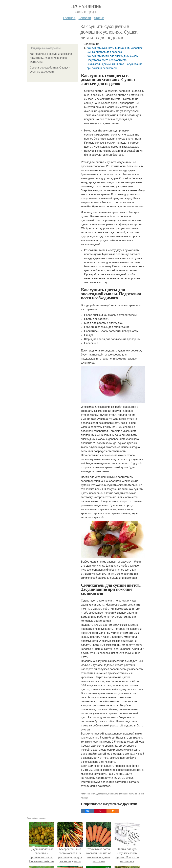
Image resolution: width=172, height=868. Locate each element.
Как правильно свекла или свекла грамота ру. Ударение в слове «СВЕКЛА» (51, 58)
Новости (85, 18)
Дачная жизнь (86, 6)
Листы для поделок (99, 794)
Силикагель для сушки (118, 794)
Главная (69, 18)
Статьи (99, 18)
